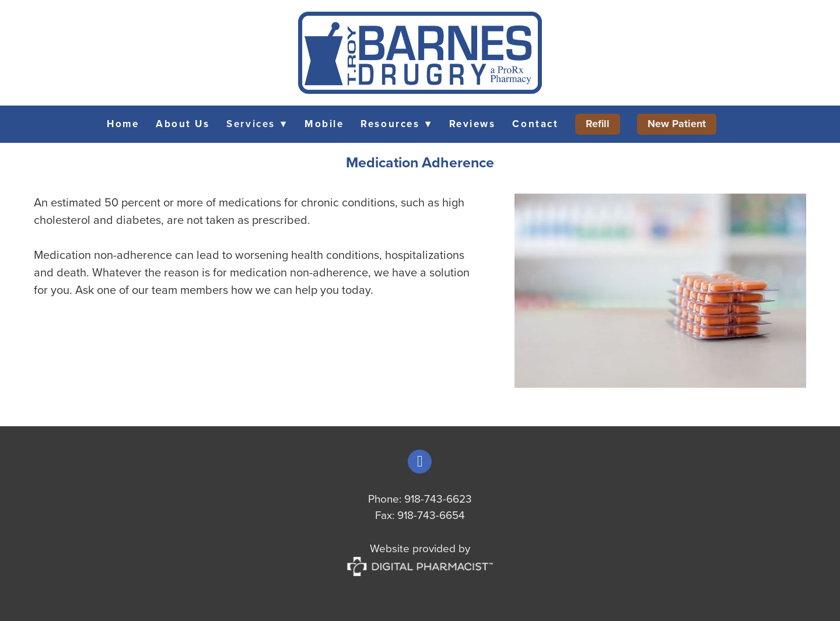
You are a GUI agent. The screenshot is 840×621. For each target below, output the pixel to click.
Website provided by (420, 556)
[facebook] (420, 462)
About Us (183, 124)
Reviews (473, 124)
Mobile (324, 124)
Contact (535, 124)
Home (123, 124)
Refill (598, 124)
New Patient (677, 124)
